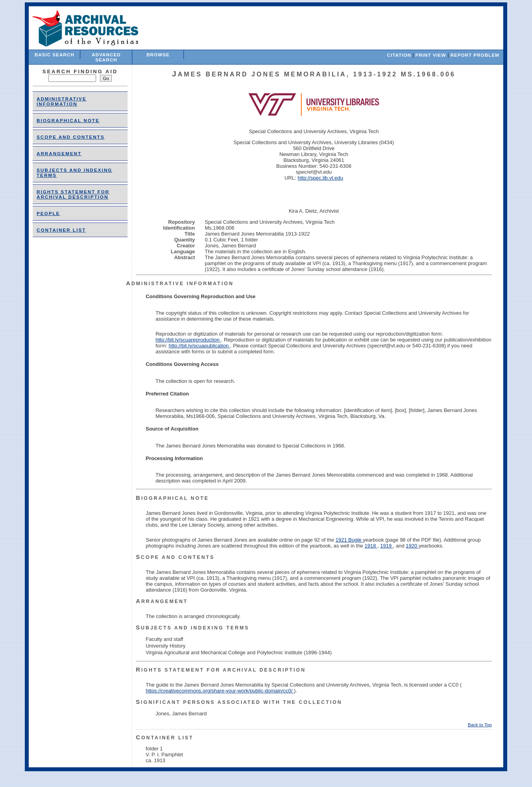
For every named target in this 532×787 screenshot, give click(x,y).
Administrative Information (61, 101)
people (48, 213)
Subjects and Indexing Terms (193, 628)
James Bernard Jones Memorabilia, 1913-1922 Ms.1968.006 (314, 74)
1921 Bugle (349, 540)
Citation (399, 55)
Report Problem (475, 55)
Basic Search (55, 55)
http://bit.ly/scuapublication (199, 346)
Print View (431, 55)
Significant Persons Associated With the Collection (239, 702)
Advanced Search (106, 57)
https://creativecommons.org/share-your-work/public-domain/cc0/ (220, 691)
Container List (61, 230)
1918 (371, 546)
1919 (387, 546)
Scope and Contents (71, 137)
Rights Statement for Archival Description (73, 194)
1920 (412, 546)
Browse (158, 55)
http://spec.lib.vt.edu (321, 178)
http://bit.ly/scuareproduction (188, 340)
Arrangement (59, 153)
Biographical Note (68, 120)
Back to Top (480, 725)
